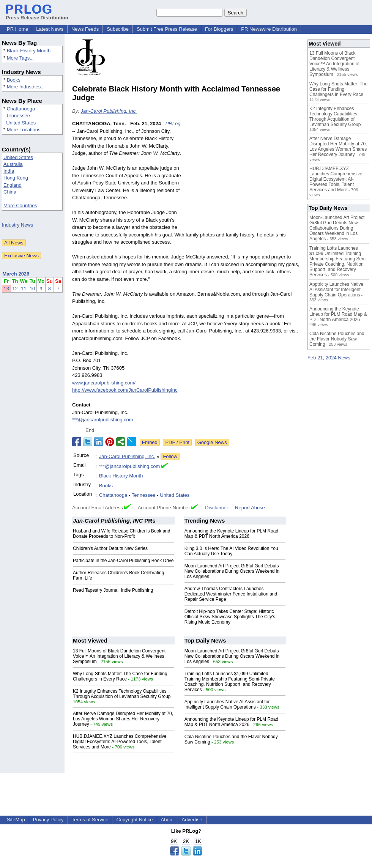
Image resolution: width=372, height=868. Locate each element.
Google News (212, 442)
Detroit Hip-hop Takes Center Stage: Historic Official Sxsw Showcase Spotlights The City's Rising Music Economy (230, 617)
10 (32, 289)
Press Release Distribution (37, 15)
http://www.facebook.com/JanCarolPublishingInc (125, 390)
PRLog (173, 124)
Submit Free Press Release (167, 29)
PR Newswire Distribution (269, 29)
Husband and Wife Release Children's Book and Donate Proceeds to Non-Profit (121, 534)
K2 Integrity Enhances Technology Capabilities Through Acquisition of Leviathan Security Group (122, 694)
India (9, 171)
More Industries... (26, 87)
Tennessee (18, 116)
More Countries (20, 206)
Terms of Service (90, 820)
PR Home (17, 29)
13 (6, 289)
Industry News (17, 225)
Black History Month (29, 51)
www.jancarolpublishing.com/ (104, 383)
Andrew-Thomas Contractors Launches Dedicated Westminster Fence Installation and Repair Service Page (231, 594)
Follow (170, 456)
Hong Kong (16, 178)
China (10, 192)
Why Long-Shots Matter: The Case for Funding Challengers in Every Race (120, 676)
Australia (13, 164)
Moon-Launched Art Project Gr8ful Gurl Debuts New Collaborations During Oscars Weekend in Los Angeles (232, 571)
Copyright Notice (134, 820)
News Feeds (85, 29)
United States (21, 123)
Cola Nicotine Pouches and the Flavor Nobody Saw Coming (337, 339)
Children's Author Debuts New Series (110, 548)
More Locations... (26, 130)
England (13, 185)
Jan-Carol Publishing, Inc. (109, 111)
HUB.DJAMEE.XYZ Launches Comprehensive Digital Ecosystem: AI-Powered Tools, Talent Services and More (120, 742)
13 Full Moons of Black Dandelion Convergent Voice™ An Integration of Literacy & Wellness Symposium (119, 656)
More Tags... (20, 58)
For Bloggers (219, 29)
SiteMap (16, 820)
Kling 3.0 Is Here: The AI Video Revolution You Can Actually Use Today (231, 551)
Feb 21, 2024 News (329, 358)
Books (14, 80)
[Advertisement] (243, 176)
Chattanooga (21, 109)
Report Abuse (250, 508)
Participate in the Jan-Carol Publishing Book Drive (123, 561)
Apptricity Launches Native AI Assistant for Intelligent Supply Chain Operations (227, 704)
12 (15, 289)
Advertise (192, 820)
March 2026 (16, 274)
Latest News (50, 29)
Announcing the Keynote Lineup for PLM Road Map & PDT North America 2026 (232, 534)
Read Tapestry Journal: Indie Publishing (113, 590)
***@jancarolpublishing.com (103, 420)
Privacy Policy (48, 820)
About (167, 820)
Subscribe (118, 29)
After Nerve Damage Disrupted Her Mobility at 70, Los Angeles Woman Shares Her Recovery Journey (123, 719)
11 (24, 289)
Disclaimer (217, 508)
